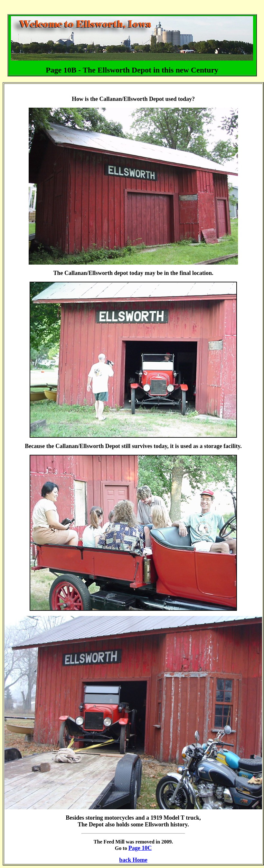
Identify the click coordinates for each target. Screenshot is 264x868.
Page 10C (140, 848)
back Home (133, 860)
